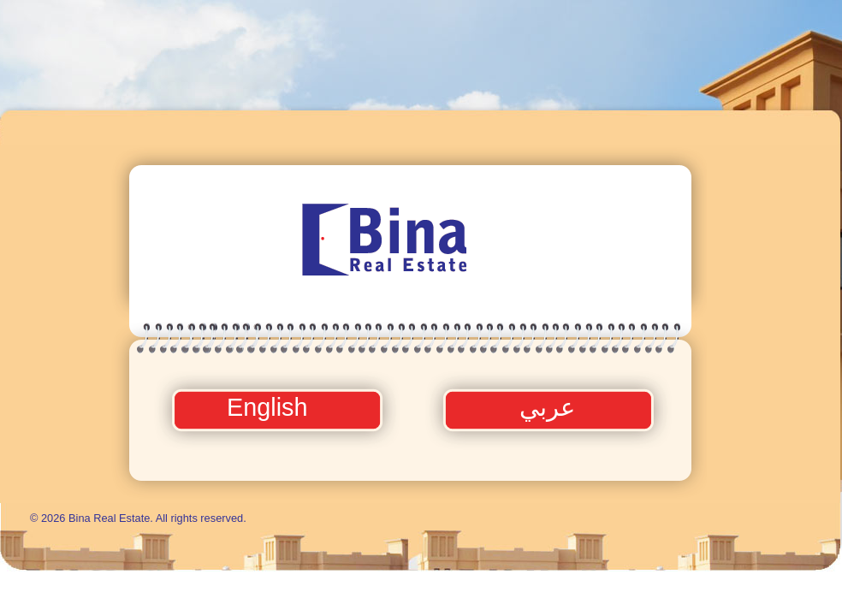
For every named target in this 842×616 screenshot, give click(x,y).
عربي (547, 407)
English (270, 407)
